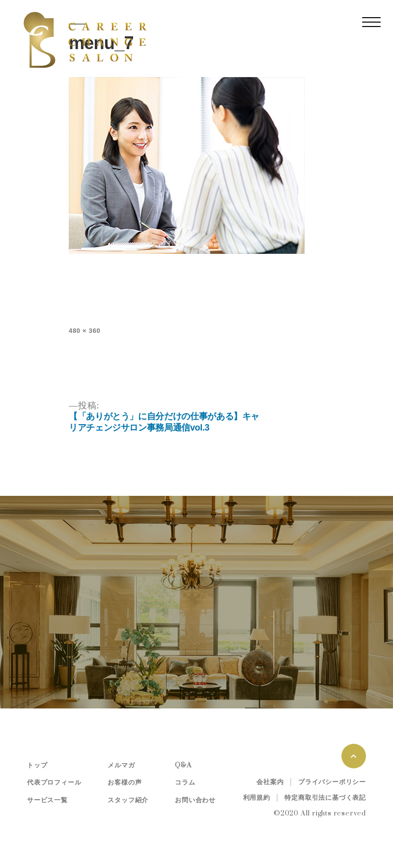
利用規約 (257, 798)
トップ (37, 765)
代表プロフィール (54, 783)
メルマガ (121, 765)
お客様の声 (125, 783)
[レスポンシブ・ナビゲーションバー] (371, 22)
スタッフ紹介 (128, 800)
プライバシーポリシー (332, 782)
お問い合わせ (195, 800)
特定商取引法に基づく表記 (325, 798)
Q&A (183, 765)
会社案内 (270, 782)
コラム (185, 783)
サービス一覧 (47, 800)
